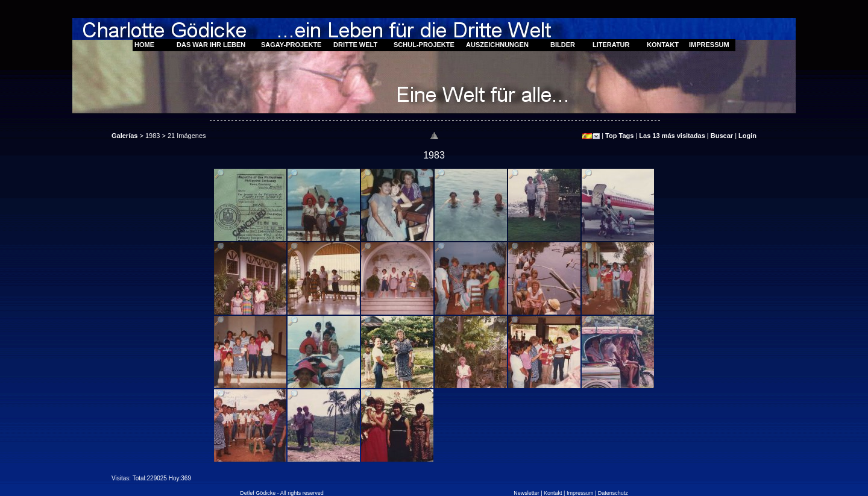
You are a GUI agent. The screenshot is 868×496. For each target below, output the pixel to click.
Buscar (722, 136)
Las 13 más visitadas (672, 136)
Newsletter (527, 493)
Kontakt (553, 493)
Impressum (580, 493)
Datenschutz (613, 493)
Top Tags (619, 136)
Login (747, 136)
